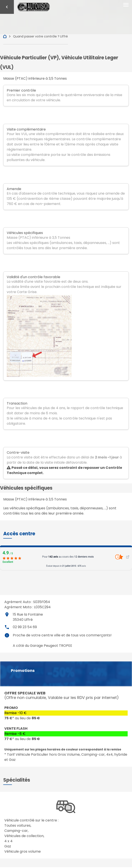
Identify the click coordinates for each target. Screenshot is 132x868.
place (7, 615)
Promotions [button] (23, 671)
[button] (19, 534)
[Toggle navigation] (126, 5)
